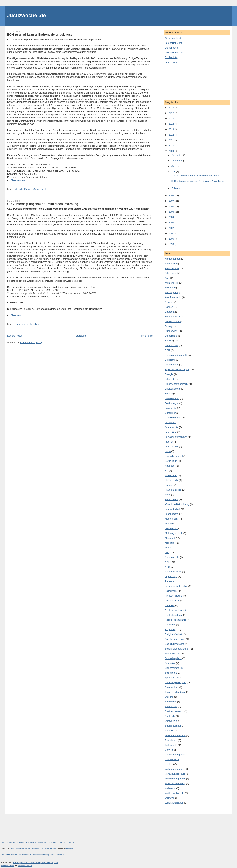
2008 (172, 195)
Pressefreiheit (172, 601)
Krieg (168, 495)
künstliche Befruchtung (177, 504)
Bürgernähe (171, 336)
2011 (172, 140)
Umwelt (169, 750)
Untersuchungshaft (175, 755)
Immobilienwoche (9, 855)
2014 (172, 124)
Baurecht (170, 312)
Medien (169, 524)
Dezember (177, 155)
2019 (172, 108)
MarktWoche (19, 842)
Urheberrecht (172, 759)
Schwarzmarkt (172, 653)
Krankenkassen (173, 490)
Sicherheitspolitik (174, 668)
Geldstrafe (170, 422)
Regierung (170, 629)
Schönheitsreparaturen (177, 649)
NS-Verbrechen (173, 572)
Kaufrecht (170, 466)
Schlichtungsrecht (174, 644)
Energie (169, 374)
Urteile (44, 189)
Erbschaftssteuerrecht (176, 384)
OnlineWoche (44, 842)
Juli (174, 166)
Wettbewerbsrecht (175, 793)
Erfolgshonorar (173, 389)
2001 (172, 233)
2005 (172, 212)
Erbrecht (169, 379)
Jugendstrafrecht (174, 456)
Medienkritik (171, 528)
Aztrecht (169, 302)
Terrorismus (171, 740)
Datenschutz (171, 345)
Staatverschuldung (175, 692)
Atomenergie (172, 283)
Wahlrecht (170, 788)
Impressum (171, 62)
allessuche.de (7, 865)
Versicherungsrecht (175, 779)
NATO (168, 562)
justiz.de (16, 862)
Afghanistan (171, 264)
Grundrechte (171, 427)
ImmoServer (7, 842)
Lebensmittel (172, 514)
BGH (42, 848)
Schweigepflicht (173, 658)
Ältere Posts (146, 336)
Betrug (168, 326)
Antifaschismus (57, 855)
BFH (55, 848)
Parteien (169, 581)
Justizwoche (31, 842)
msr (167, 552)
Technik (169, 731)
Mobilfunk (170, 543)
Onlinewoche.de (173, 38)
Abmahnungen (173, 259)
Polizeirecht (171, 591)
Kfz (167, 471)
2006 (172, 206)
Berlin (12, 848)
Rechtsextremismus (175, 620)
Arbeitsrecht (171, 273)
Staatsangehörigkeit (175, 682)
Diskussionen (18, 180)
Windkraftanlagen (174, 803)
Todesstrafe (171, 745)
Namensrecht (172, 557)
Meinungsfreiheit (174, 533)
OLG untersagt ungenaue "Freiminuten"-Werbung (43, 204)
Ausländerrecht (173, 297)
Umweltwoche (24, 855)
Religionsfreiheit (173, 634)
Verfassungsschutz (175, 774)
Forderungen (172, 403)
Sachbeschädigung (175, 639)
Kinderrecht (171, 475)
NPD (167, 567)
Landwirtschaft (173, 509)
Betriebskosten (173, 321)
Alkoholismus (172, 268)
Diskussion (16, 315)
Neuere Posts (15, 336)
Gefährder (170, 413)
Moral (168, 548)
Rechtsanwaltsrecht (175, 610)
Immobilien (171, 432)
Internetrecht (172, 446)
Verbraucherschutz (30, 324)
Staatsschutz (172, 687)
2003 (172, 222)
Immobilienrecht (173, 43)
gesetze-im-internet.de (30, 862)
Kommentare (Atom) (31, 342)
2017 (172, 113)
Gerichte (69, 848)
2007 (172, 201)
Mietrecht (19, 189)
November (177, 161)
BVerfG (169, 341)
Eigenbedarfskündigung (177, 369)
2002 (172, 228)
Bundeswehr (171, 331)
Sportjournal (171, 678)
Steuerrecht (171, 706)
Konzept (169, 485)
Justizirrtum (171, 461)
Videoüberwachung (175, 783)
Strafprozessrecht (174, 711)
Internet (169, 442)
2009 (172, 151)
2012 (172, 135)
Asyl (167, 278)
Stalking (169, 697)
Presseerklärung (32, 189)
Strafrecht (170, 716)
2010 (172, 145)
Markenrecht (171, 519)
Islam (168, 451)
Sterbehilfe (171, 702)
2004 (172, 217)
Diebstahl (170, 360)
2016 (172, 118)
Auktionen (170, 288)
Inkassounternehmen (176, 437)
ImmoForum (57, 842)
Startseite (81, 336)
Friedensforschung (40, 855)
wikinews (170, 798)
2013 (172, 129)
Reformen (170, 625)
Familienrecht (172, 398)
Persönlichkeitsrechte (176, 586)
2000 (172, 239)
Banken (169, 307)
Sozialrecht (171, 673)
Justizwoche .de (26, 15)
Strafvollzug (171, 721)
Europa (169, 394)
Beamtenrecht (172, 317)
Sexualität (170, 663)
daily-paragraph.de (50, 862)
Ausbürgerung (172, 292)
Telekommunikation (175, 735)
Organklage (171, 576)
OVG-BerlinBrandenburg (27, 848)
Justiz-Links (171, 57)
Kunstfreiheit (171, 499)
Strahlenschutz (173, 726)
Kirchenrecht (172, 480)
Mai (174, 171)
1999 (172, 244)
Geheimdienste (173, 418)
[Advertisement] (181, 81)
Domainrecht (172, 48)
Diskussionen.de (174, 52)
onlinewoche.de (25, 865)
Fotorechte (171, 408)
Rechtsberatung (173, 615)
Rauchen (170, 605)
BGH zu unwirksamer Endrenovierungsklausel (40, 34)
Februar (176, 188)
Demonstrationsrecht (176, 355)
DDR (167, 350)
